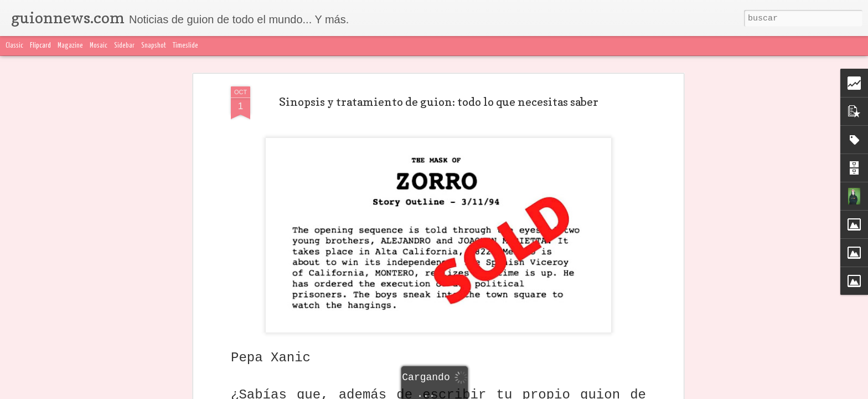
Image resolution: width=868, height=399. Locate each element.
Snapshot (154, 46)
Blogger (654, 392)
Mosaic (99, 46)
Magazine (70, 46)
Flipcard (40, 46)
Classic (14, 46)
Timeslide (185, 46)
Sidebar (124, 46)
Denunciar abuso (694, 392)
